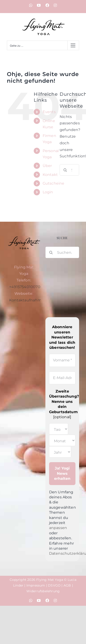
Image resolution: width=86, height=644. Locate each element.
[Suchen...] (62, 252)
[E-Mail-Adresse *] (62, 378)
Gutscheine (54, 183)
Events (49, 112)
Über (47, 166)
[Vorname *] (62, 360)
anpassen (58, 528)
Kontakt (50, 175)
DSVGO (54, 585)
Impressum (36, 585)
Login (48, 192)
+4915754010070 (25, 287)
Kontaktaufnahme (26, 300)
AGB (67, 585)
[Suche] (65, 170)
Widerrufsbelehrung (43, 591)
